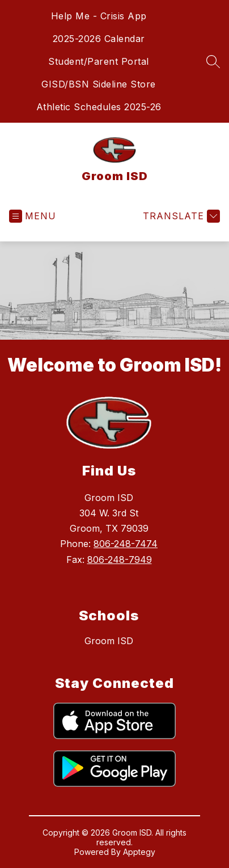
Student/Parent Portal (99, 61)
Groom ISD (109, 641)
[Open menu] (33, 216)
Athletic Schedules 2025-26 (99, 107)
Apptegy (139, 852)
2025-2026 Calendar (99, 39)
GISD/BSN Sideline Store (99, 84)
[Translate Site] (180, 216)
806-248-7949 (120, 560)
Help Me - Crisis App (99, 16)
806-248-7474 (126, 544)
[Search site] (213, 61)
